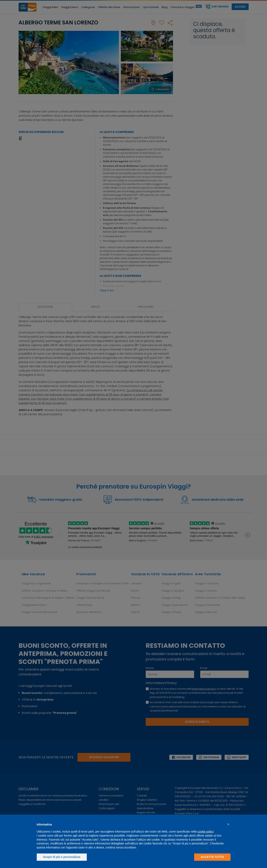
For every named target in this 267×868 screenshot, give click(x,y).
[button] (228, 824)
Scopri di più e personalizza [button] (62, 857)
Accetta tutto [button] (212, 857)
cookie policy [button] (205, 832)
